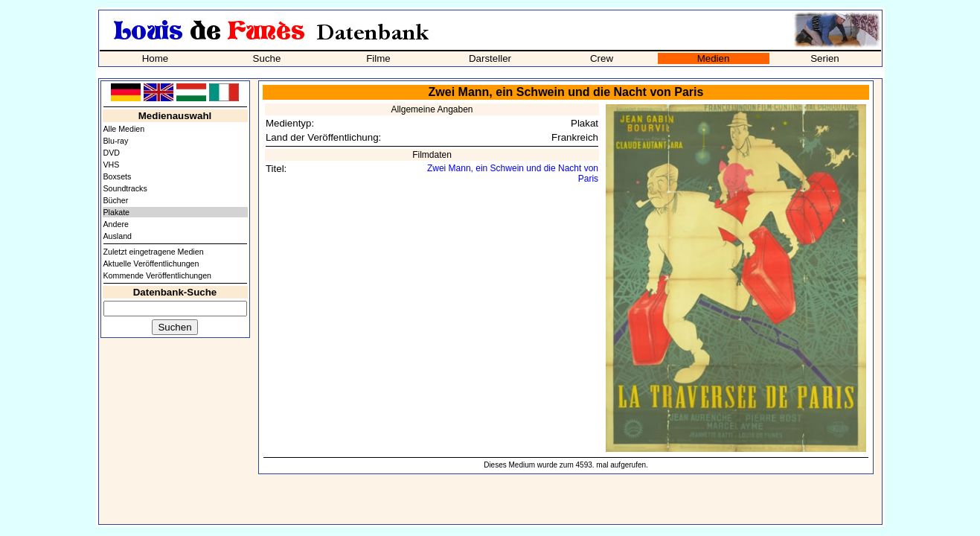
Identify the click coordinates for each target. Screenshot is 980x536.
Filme (378, 58)
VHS (112, 165)
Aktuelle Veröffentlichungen (151, 264)
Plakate (117, 212)
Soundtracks (125, 188)
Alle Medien (124, 129)
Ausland (118, 236)
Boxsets (118, 176)
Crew (602, 58)
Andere (116, 224)
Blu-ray (116, 141)
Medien (714, 58)
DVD (112, 153)
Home (156, 58)
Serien (825, 58)
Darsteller (490, 58)
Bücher (116, 200)
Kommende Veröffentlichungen (158, 275)
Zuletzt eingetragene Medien (154, 252)
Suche (267, 58)
